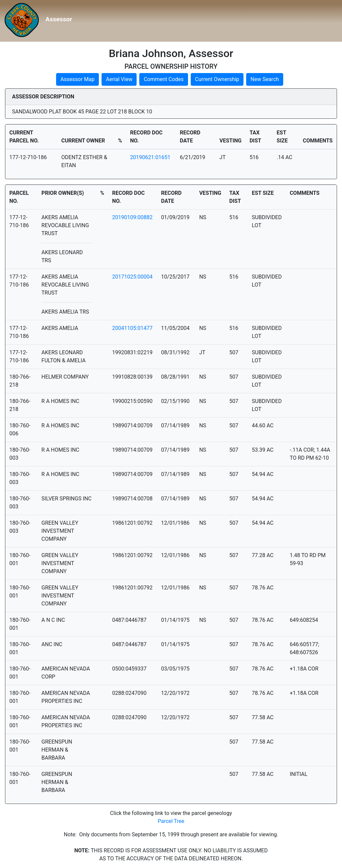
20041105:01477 (132, 328)
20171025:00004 (132, 277)
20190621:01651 (150, 157)
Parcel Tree (171, 821)
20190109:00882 (132, 217)
